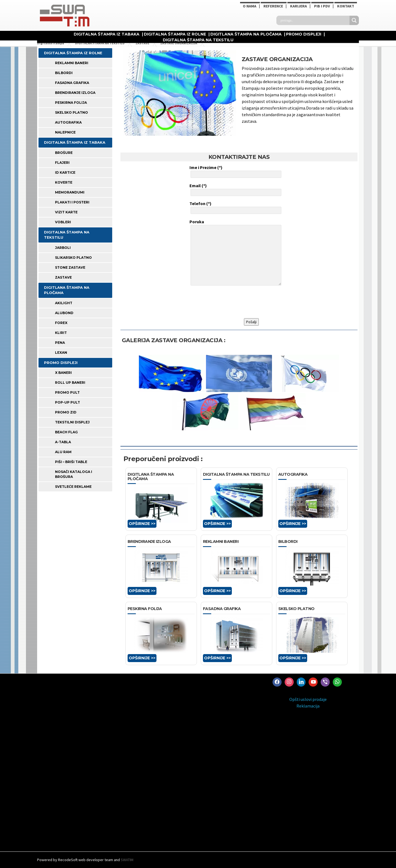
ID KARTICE (65, 172)
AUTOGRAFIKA (68, 122)
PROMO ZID (66, 412)
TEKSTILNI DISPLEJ (72, 422)
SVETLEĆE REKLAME (73, 487)
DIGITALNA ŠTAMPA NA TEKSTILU (198, 40)
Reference (273, 6)
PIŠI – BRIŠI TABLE (71, 462)
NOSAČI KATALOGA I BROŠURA (74, 474)
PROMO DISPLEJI (304, 34)
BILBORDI (64, 73)
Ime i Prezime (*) (235, 171)
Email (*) (235, 189)
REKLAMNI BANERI (72, 63)
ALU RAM (63, 452)
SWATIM (127, 860)
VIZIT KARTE (66, 212)
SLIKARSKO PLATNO (73, 258)
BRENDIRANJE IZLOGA (75, 93)
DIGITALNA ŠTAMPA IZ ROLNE (175, 34)
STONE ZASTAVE (70, 267)
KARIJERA (299, 6)
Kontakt (346, 6)
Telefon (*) (235, 207)
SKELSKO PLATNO (71, 112)
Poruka (235, 253)
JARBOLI (63, 248)
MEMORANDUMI (70, 192)
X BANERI (63, 373)
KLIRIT (61, 333)
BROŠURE (64, 153)
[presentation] (231, 302)
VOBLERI (63, 222)
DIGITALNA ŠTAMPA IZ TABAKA (107, 34)
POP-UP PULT (68, 402)
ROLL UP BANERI (70, 383)
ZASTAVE (63, 277)
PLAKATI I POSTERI (72, 202)
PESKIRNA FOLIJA (71, 103)
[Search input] (314, 20)
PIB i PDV (322, 6)
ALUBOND (64, 313)
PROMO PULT (67, 392)
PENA (60, 343)
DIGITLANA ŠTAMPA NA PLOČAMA (246, 34)
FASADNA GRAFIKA (72, 83)
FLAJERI (62, 163)
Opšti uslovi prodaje (308, 699)
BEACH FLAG (66, 432)
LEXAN (61, 353)
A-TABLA (63, 442)
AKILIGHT (64, 303)
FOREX (61, 323)
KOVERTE (64, 182)
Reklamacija (308, 706)
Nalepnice (65, 132)
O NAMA (250, 6)
